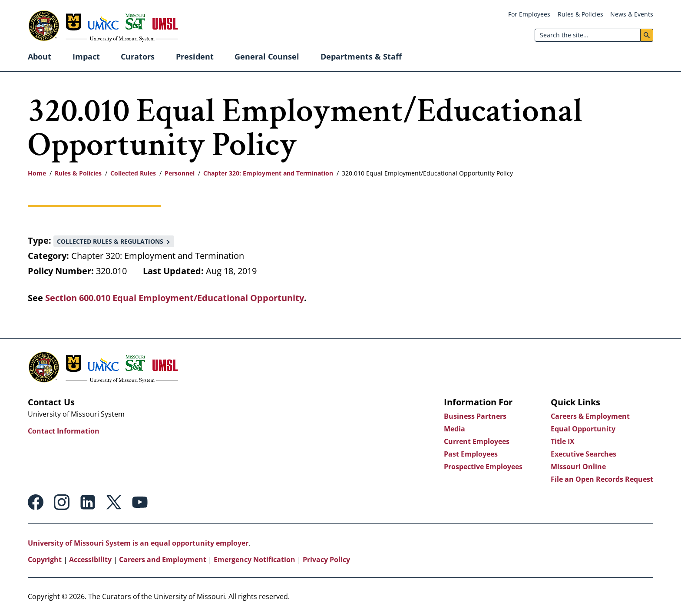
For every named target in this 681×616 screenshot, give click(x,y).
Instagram (62, 502)
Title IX (563, 441)
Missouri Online (578, 467)
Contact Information (64, 431)
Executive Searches (583, 454)
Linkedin (88, 502)
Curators (138, 56)
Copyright (45, 560)
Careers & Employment (590, 416)
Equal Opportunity (583, 429)
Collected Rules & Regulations (110, 241)
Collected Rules (133, 173)
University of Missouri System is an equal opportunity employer (138, 543)
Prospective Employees (483, 467)
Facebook (36, 502)
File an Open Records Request (602, 479)
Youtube (140, 502)
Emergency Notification (255, 560)
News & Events (632, 14)
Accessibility (90, 560)
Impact (86, 56)
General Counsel (267, 56)
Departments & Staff (361, 56)
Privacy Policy (326, 560)
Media (455, 429)
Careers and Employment (163, 560)
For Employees (529, 14)
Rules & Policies (580, 14)
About (40, 56)
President (195, 56)
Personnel (180, 173)
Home (37, 173)
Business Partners (475, 416)
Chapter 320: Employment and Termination (268, 173)
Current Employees (477, 441)
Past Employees (471, 454)
